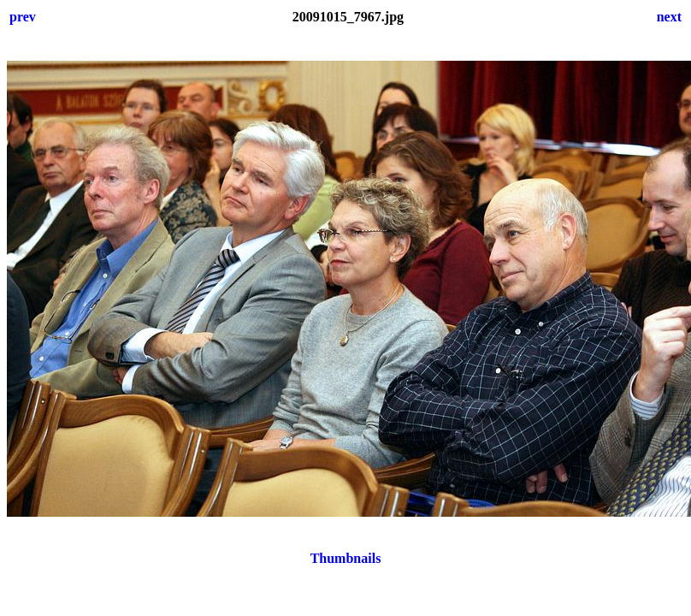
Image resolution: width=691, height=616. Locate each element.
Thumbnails (346, 558)
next (669, 17)
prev (23, 17)
